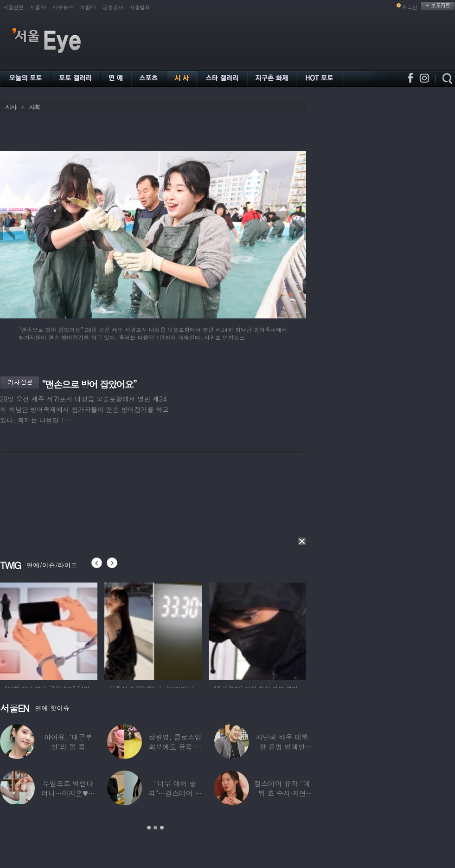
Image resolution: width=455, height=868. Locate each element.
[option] (49, 630)
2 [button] (155, 828)
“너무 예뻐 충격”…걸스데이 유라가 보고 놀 (175, 793)
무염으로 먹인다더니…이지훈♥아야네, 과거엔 (68, 793)
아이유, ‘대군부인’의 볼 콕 (68, 742)
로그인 (410, 7)
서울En (88, 7)
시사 (11, 107)
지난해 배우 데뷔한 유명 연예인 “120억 (282, 747)
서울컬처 (140, 7)
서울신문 (13, 7)
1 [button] (149, 828)
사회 (34, 107)
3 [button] (162, 828)
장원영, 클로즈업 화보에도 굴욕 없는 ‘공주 (175, 747)
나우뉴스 (63, 7)
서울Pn (38, 7)
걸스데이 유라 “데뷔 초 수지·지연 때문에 (282, 793)
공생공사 (113, 7)
